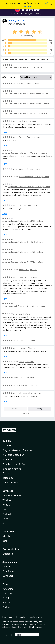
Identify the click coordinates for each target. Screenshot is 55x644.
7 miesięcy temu (33, 137)
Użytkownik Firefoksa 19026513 (21, 242)
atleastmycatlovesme (28, 393)
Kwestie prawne (36, 617)
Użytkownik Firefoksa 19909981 (21, 93)
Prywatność (7, 617)
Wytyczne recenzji (12, 483)
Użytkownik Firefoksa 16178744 (21, 67)
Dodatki (7, 441)
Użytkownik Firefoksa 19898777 (21, 103)
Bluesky (7, 603)
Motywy (29, 14)
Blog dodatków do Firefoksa (17, 450)
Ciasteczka (21, 617)
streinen (22, 169)
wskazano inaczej (17, 622)
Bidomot (22, 137)
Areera (22, 83)
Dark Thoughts (25, 205)
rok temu (36, 205)
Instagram (8, 589)
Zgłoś (5, 132)
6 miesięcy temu (29, 121)
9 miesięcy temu (33, 169)
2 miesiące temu (32, 83)
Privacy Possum (17, 21)
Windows (7, 500)
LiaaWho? (23, 277)
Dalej (40, 408)
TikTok (6, 598)
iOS (4, 509)
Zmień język (7, 635)
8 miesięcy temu (43, 153)
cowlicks (20, 24)
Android (7, 514)
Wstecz (15, 408)
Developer (8, 576)
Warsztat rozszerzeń (13, 455)
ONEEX (22, 340)
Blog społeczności (12, 469)
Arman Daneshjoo (26, 177)
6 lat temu (40, 67)
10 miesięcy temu (42, 177)
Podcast (7, 607)
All (4, 523)
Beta (5, 541)
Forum (6, 473)
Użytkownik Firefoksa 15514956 (21, 252)
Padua (21, 362)
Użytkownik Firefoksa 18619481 (21, 306)
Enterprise (8, 554)
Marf (21, 314)
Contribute (8, 571)
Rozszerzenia (17, 14)
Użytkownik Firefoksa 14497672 (22, 153)
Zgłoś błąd (8, 478)
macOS (6, 505)
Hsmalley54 (24, 385)
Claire (21, 378)
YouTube (7, 593)
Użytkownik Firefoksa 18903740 (21, 262)
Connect (7, 567)
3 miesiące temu (43, 93)
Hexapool (23, 348)
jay (20, 121)
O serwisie (8, 446)
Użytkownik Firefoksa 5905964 (21, 187)
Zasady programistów (14, 464)
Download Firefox (12, 495)
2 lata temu (32, 277)
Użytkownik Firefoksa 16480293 (21, 221)
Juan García (24, 270)
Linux (5, 519)
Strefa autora (9, 459)
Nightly (6, 536)
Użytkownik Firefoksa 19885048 (22, 113)
